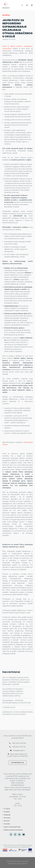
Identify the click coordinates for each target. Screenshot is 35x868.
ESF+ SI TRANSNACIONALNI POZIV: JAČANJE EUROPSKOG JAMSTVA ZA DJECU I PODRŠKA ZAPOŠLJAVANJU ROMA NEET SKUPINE (16, 681)
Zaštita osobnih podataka (13, 830)
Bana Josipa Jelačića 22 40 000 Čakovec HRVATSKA (18, 755)
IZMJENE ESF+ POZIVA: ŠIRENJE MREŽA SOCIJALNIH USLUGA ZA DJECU (17, 713)
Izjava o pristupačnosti (11, 827)
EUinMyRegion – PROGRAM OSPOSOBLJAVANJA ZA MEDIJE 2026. (17, 702)
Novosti (6, 821)
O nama (6, 809)
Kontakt (6, 824)
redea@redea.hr (18, 750)
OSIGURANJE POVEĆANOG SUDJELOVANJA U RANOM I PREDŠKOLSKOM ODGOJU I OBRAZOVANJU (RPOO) (13, 692)
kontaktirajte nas (18, 763)
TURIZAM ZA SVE (9, 707)
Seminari (6, 818)
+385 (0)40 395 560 (18, 743)
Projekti (6, 812)
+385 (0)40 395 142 (17, 747)
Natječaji (6, 815)
